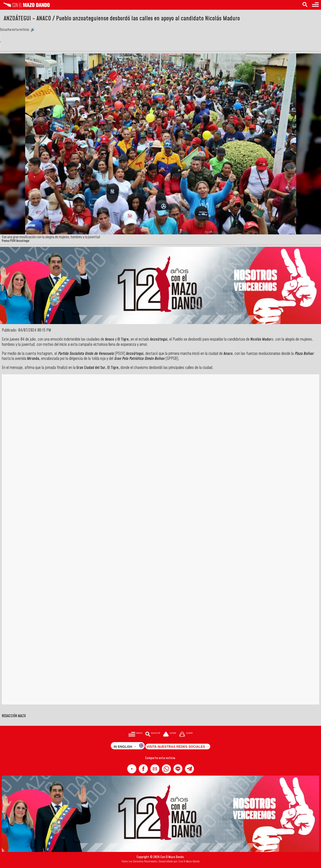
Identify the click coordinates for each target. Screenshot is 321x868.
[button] (132, 769)
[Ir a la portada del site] (170, 735)
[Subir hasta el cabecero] (186, 735)
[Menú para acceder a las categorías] (315, 5)
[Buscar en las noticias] (305, 5)
